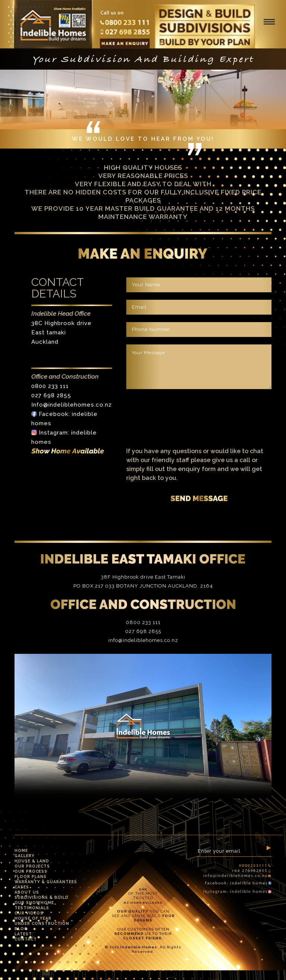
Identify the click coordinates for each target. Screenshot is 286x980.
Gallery (25, 856)
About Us (27, 892)
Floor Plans (31, 876)
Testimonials (32, 908)
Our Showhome (34, 903)
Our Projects (32, 866)
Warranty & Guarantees (46, 882)
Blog (21, 929)
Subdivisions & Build (42, 897)
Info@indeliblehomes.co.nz (71, 405)
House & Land (32, 861)
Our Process (31, 871)
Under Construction (42, 923)
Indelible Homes (139, 947)
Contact (26, 939)
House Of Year (33, 918)
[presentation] (183, 414)
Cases (22, 887)
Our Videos (29, 913)
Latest (23, 934)
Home (21, 850)
